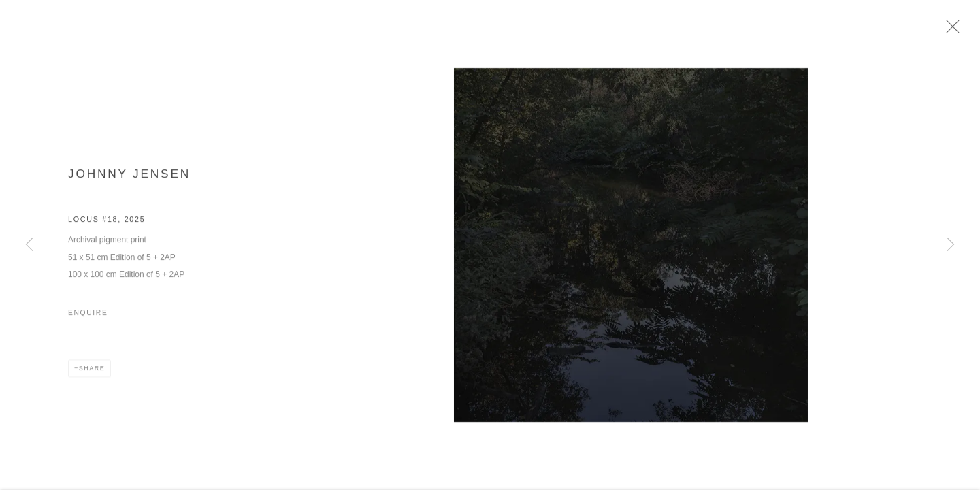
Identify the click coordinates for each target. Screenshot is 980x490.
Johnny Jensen (129, 178)
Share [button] (92, 374)
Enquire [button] (88, 317)
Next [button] (951, 245)
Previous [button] (29, 245)
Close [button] (961, 31)
